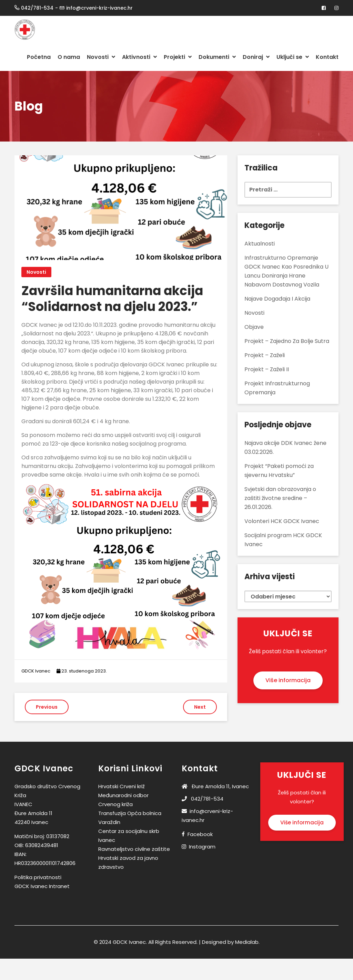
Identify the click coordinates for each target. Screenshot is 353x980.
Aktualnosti (260, 244)
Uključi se (293, 57)
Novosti (101, 57)
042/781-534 (203, 799)
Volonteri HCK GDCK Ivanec (282, 521)
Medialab (247, 942)
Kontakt (327, 57)
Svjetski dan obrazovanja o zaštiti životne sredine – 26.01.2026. (280, 498)
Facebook (200, 834)
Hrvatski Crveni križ (122, 786)
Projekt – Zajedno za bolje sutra (287, 341)
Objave (254, 327)
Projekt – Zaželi (265, 355)
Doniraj (256, 57)
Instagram (202, 847)
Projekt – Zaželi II (267, 369)
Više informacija (288, 680)
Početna (39, 57)
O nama (69, 57)
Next (200, 707)
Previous (47, 707)
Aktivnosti (139, 57)
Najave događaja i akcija (277, 299)
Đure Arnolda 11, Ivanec (215, 786)
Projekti (178, 57)
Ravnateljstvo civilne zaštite (134, 849)
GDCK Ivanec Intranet (42, 886)
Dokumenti (217, 57)
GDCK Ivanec (36, 671)
